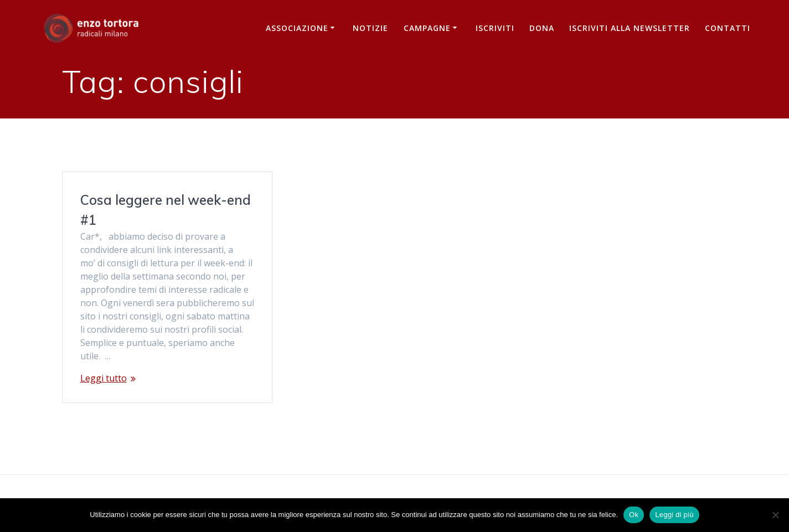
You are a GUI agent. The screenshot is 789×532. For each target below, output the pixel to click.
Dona (542, 28)
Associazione (297, 28)
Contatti (728, 28)
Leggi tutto (104, 378)
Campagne (427, 28)
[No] (775, 515)
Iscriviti (495, 28)
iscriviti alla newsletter (630, 28)
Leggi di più (674, 515)
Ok (634, 515)
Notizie (370, 28)
